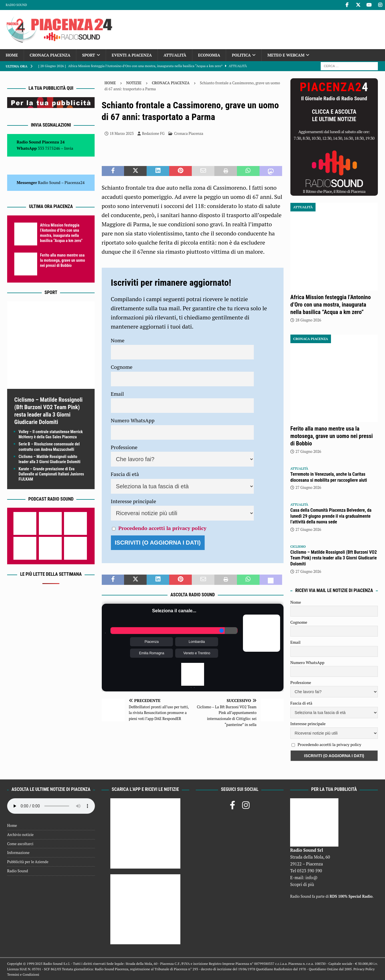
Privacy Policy (364, 969)
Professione (124, 447)
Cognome (122, 367)
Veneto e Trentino (197, 653)
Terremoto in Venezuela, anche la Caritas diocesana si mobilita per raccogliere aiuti (329, 477)
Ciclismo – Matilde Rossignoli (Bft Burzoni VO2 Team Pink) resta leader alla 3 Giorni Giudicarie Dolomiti (334, 558)
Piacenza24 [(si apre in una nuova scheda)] (75, 182)
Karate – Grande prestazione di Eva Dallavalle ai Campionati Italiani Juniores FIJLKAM (51, 474)
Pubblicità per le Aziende (28, 862)
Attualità (175, 55)
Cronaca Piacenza (50, 55)
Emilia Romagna (151, 653)
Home (12, 55)
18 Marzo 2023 (122, 133)
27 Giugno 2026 (308, 451)
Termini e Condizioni (23, 974)
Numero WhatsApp (133, 420)
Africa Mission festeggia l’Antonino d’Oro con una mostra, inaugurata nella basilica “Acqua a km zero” (331, 305)
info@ (312, 877)
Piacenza (152, 642)
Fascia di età (125, 474)
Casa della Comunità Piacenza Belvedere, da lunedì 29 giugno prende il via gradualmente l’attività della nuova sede (331, 516)
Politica (241, 55)
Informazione (18, 853)
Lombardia (197, 642)
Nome (118, 340)
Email (117, 394)
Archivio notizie (20, 835)
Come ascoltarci (20, 844)
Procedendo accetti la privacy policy (162, 528)
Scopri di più (302, 884)
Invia (69, 148)
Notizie (134, 83)
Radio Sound (16, 5)
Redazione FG (153, 133)
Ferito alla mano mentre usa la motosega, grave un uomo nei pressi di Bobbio (62, 260)
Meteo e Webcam (286, 55)
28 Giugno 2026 (308, 320)
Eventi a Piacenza (132, 55)
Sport (88, 55)
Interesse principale (134, 501)
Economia (209, 55)
